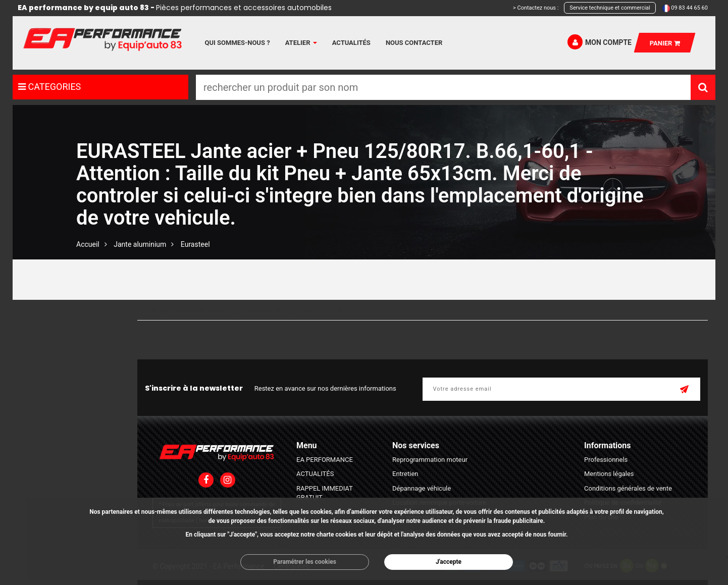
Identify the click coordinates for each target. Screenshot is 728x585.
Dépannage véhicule (422, 488)
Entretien (405, 474)
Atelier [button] (301, 43)
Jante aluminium (140, 244)
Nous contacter (414, 43)
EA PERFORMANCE (325, 460)
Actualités (351, 43)
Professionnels (606, 460)
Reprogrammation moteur (430, 460)
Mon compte (600, 42)
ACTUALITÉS (315, 474)
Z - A (336, 310)
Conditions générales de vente (628, 488)
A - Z (306, 310)
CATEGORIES (49, 87)
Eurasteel (195, 244)
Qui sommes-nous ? (238, 43)
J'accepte (449, 562)
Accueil (88, 244)
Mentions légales (609, 474)
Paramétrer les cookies (305, 562)
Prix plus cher (263, 310)
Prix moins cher (202, 310)
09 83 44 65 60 (689, 8)
